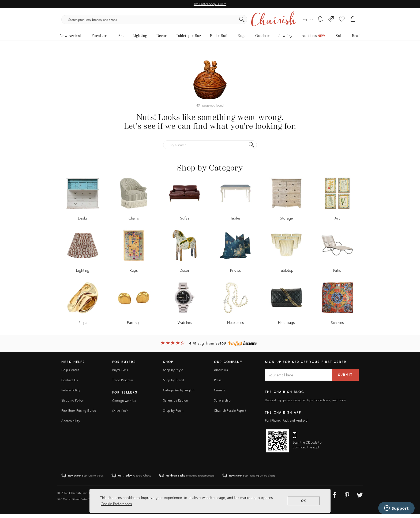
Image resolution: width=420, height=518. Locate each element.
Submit (345, 378)
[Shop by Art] (337, 204)
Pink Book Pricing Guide (79, 414)
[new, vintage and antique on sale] (339, 39)
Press (218, 384)
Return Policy (71, 394)
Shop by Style (173, 374)
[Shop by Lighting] (83, 256)
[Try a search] (210, 149)
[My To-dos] (320, 21)
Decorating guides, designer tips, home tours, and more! (306, 404)
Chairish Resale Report (230, 414)
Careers (220, 394)
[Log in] (307, 21)
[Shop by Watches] (185, 308)
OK (304, 501)
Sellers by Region (175, 404)
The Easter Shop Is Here (210, 4)
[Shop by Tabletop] (286, 256)
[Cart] (353, 21)
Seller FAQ (120, 414)
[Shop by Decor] (185, 256)
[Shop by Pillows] (235, 256)
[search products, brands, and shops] (210, 21)
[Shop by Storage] (286, 204)
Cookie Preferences (116, 504)
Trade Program (123, 384)
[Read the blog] (356, 39)
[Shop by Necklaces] (235, 308)
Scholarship (222, 404)
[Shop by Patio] (337, 256)
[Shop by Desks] (83, 204)
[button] (342, 21)
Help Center (70, 374)
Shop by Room (173, 414)
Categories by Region (179, 394)
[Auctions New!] (314, 39)
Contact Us (70, 384)
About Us (221, 374)
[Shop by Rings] (83, 308)
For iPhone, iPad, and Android (286, 424)
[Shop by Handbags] (286, 308)
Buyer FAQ (120, 374)
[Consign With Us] (331, 21)
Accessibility (71, 424)
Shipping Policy (72, 404)
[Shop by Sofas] (185, 204)
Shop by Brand (174, 384)
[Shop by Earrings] (134, 308)
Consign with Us (124, 404)
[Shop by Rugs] (134, 256)
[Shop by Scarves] (337, 308)
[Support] (396, 508)
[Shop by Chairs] (134, 204)
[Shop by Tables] (235, 204)
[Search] (268, 21)
